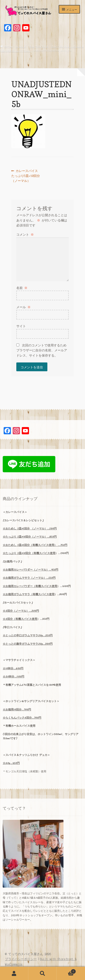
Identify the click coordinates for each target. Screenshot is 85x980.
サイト (21, 326)
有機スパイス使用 (44, 553)
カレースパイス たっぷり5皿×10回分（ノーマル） (26, 176)
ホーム (8, 46)
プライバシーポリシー (21, 959)
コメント (25, 235)
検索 (42, 973)
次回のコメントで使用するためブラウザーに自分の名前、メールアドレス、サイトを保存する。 (42, 350)
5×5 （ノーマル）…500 (30, 529)
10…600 (13, 669)
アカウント (14, 973)
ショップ (21, 46)
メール (24, 307)
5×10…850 (30, 537)
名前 (22, 288)
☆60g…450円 (11, 763)
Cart (66, 971)
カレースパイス (39, 46)
